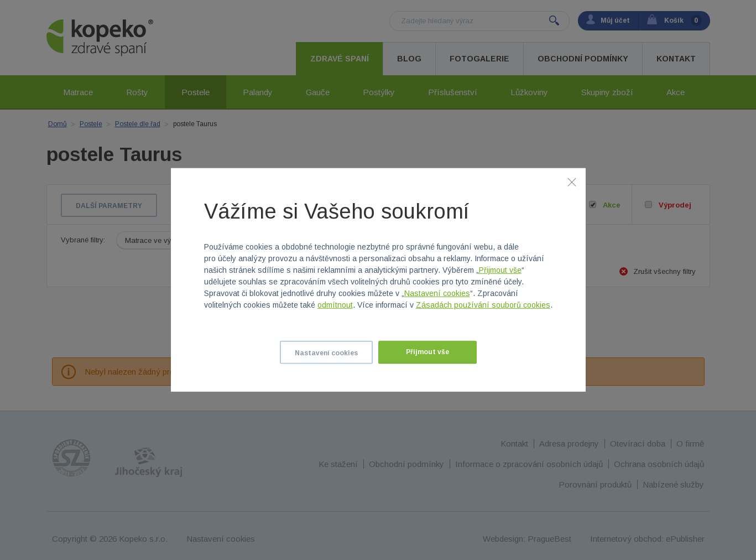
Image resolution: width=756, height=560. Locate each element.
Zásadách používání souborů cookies (483, 305)
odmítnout (335, 305)
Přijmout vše (500, 270)
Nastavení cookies (437, 293)
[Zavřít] (572, 182)
